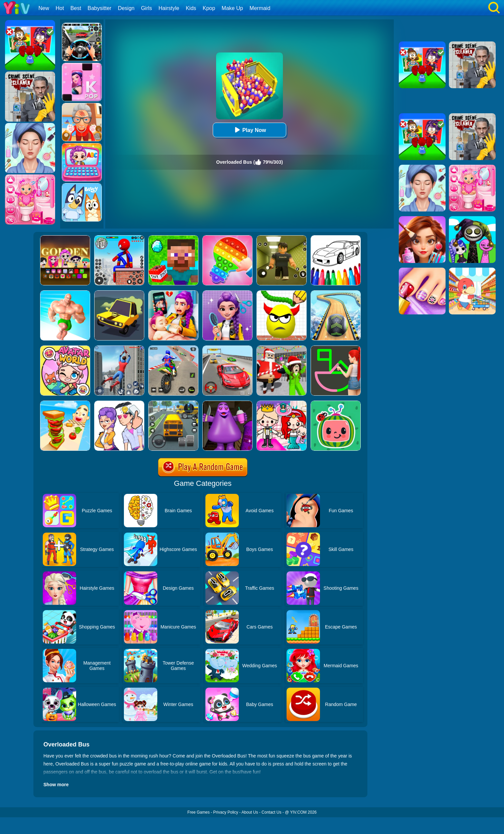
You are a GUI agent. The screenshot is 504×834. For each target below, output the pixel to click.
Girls (146, 8)
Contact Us (271, 812)
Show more (56, 785)
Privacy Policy (226, 812)
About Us (250, 812)
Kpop (209, 8)
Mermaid (260, 8)
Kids (191, 8)
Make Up (232, 8)
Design (126, 8)
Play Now (249, 130)
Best (76, 8)
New (44, 8)
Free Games (199, 812)
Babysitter (99, 8)
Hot (60, 8)
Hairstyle (169, 8)
